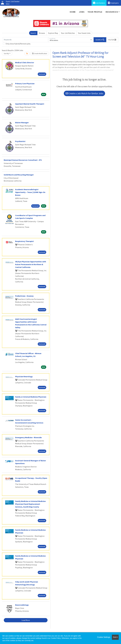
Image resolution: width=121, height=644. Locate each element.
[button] (112, 40)
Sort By (6, 53)
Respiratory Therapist (24, 241)
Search (33, 33)
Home (73, 12)
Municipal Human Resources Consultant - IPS (23, 160)
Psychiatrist (20, 141)
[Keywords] (26, 40)
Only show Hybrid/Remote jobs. (18, 44)
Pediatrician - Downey (24, 296)
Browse (42, 33)
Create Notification (40, 53)
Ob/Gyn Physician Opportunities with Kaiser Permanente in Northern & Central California (31, 264)
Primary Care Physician (25, 83)
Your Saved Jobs (84, 33)
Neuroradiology (22, 605)
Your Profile (95, 12)
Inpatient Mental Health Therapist (30, 104)
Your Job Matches (68, 33)
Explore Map (53, 33)
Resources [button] (112, 12)
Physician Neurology (24, 376)
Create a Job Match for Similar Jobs (84, 93)
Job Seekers (99, 3)
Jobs (82, 12)
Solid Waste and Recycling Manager (19, 175)
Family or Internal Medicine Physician (31, 397)
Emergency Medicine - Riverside (28, 437)
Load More (26, 620)
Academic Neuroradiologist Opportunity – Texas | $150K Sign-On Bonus (30, 192)
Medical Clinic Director (25, 62)
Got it (115, 637)
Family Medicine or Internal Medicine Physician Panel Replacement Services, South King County (30, 504)
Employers (113, 3)
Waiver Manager (22, 122)
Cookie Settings (104, 637)
